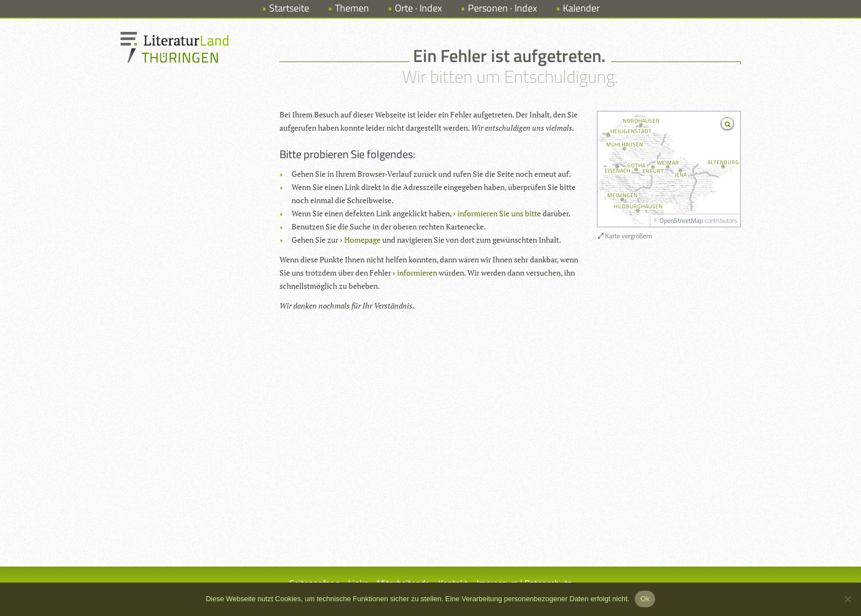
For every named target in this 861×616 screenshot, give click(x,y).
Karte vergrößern (625, 236)
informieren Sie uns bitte (499, 213)
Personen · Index (502, 8)
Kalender (581, 8)
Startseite (289, 8)
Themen (352, 8)
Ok (645, 599)
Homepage (362, 240)
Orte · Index (418, 8)
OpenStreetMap (681, 220)
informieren (417, 273)
